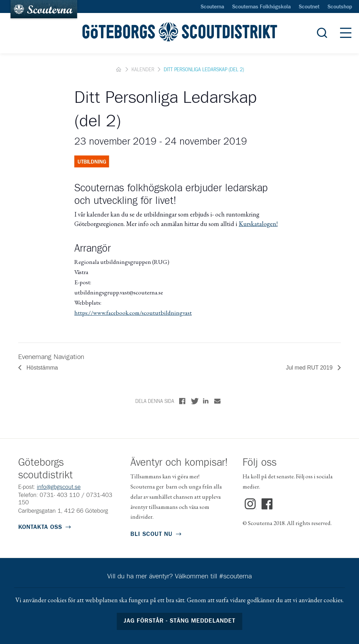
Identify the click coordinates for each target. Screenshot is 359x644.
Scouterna (212, 7)
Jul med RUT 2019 (310, 368)
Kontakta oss (40, 527)
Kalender (143, 70)
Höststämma (41, 368)
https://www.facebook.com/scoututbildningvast (133, 313)
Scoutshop (340, 7)
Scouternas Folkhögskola (261, 7)
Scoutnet (309, 7)
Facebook (267, 504)
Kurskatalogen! (258, 224)
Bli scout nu (151, 534)
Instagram (250, 504)
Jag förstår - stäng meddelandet (180, 621)
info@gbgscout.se (59, 487)
